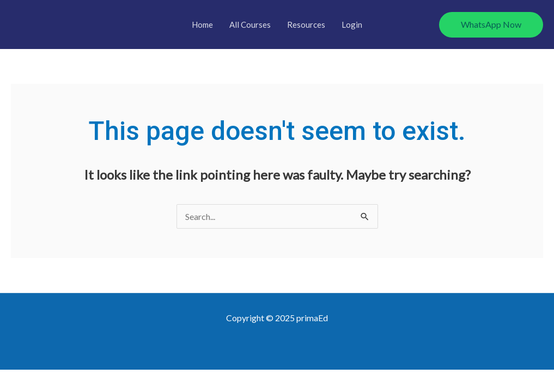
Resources (306, 24)
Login (352, 24)
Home (202, 24)
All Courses (250, 24)
